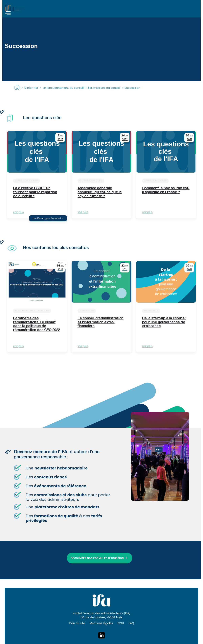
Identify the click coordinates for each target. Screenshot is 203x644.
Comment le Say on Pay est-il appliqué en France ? (166, 190)
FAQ (131, 623)
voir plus (18, 212)
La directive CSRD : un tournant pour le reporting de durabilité (35, 192)
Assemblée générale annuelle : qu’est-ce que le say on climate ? (100, 192)
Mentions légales (101, 623)
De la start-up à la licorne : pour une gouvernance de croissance (164, 322)
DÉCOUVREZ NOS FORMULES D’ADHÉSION (97, 558)
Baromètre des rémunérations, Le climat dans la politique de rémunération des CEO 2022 (36, 324)
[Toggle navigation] (8, 14)
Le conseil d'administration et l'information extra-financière (100, 322)
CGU (121, 623)
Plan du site (77, 623)
